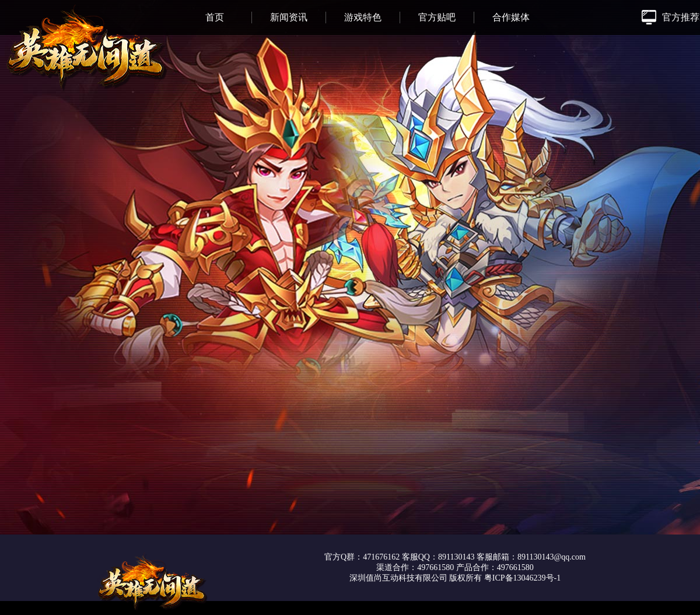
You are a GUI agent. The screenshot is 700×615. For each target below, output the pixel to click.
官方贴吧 (437, 17)
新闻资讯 (289, 17)
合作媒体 (511, 17)
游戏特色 (363, 17)
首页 (215, 17)
